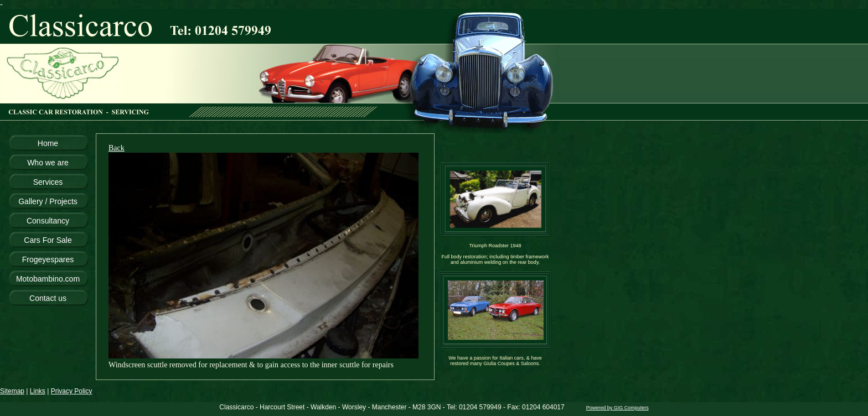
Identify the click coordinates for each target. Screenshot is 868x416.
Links (38, 391)
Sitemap (12, 391)
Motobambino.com (48, 279)
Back (117, 148)
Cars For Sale (48, 240)
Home (48, 143)
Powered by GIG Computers (618, 408)
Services (48, 182)
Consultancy (48, 221)
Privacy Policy (72, 391)
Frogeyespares (48, 259)
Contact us (48, 298)
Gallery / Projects (48, 201)
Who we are (48, 163)
